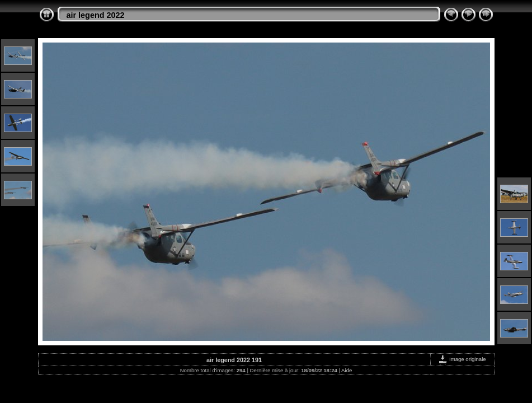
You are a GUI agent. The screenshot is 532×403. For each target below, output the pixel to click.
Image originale (462, 359)
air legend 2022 (96, 15)
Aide (347, 370)
